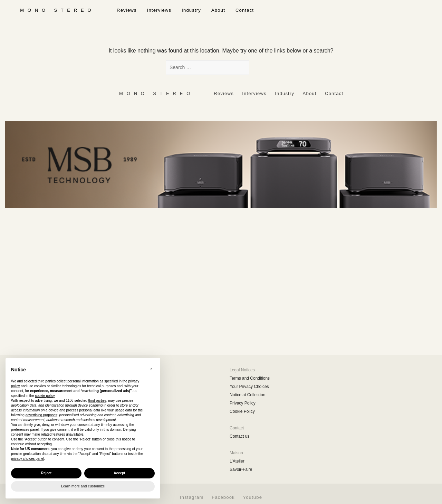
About (218, 10)
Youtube (252, 497)
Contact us (239, 436)
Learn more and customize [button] (83, 486)
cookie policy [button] (45, 396)
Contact (245, 10)
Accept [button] (119, 473)
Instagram (192, 497)
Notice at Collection (247, 395)
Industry (191, 10)
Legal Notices (242, 370)
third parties (97, 401)
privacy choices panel (28, 459)
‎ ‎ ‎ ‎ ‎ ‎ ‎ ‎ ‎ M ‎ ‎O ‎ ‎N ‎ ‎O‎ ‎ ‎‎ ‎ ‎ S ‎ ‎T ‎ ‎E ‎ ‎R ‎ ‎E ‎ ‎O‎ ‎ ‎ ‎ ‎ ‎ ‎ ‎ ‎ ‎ (56, 10)
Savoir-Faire (241, 469)
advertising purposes (41, 415)
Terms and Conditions (250, 378)
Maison (236, 453)
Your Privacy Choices (249, 387)
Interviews (159, 10)
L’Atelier (237, 461)
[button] (151, 369)
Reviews (127, 10)
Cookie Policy (242, 411)
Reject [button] (46, 473)
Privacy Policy (243, 403)
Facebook (223, 497)
